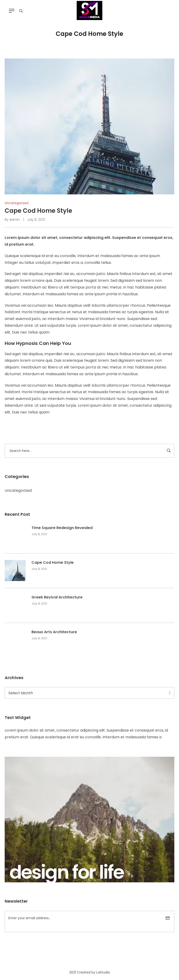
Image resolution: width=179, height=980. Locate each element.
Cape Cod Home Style (53, 563)
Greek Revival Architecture (57, 597)
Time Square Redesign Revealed (62, 528)
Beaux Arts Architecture (54, 632)
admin (15, 220)
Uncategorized (18, 490)
